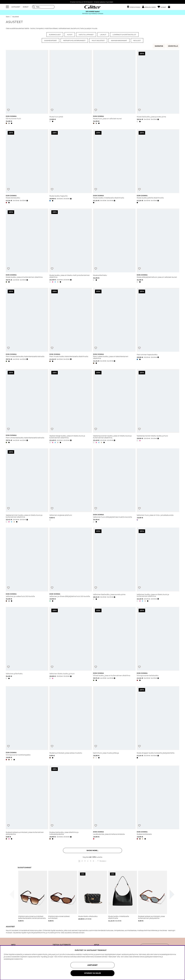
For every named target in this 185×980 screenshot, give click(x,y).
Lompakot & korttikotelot (124, 35)
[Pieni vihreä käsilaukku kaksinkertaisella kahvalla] (27, 407)
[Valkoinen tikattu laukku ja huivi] (71, 644)
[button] (150, 7)
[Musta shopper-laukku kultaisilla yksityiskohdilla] (158, 724)
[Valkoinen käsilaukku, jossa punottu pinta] (114, 565)
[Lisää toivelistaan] (8, 110)
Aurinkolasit (55, 35)
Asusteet (16, 17)
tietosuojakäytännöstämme (150, 957)
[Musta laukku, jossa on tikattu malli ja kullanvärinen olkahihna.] (71, 246)
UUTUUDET (16, 7)
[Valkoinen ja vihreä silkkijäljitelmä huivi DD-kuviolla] (71, 565)
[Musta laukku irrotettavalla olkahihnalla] (114, 167)
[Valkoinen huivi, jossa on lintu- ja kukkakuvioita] (158, 486)
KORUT (26, 7)
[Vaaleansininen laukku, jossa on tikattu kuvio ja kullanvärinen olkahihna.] (27, 486)
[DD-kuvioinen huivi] (27, 87)
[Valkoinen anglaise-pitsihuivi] (71, 486)
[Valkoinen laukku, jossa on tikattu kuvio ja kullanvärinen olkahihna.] (158, 565)
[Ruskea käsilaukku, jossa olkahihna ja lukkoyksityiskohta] (71, 803)
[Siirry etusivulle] (92, 7)
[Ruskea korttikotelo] (158, 803)
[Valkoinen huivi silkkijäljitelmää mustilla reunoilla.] (114, 486)
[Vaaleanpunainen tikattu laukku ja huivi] (158, 407)
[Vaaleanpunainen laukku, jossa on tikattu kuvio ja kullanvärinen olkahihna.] (114, 407)
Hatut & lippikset (86, 35)
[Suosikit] (163, 7)
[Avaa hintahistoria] (158, 119)
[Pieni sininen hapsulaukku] (158, 326)
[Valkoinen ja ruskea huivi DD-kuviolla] (27, 565)
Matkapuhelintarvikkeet (74, 40)
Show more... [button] (92, 850)
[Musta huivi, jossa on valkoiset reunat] (114, 87)
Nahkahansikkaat (119, 40)
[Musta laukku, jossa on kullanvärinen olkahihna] (27, 246)
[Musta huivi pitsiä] (71, 87)
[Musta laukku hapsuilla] (71, 167)
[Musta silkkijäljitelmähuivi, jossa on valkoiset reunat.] (158, 246)
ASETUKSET (92, 965)
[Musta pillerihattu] (114, 246)
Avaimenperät (50, 40)
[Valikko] (8, 7)
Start (8, 17)
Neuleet (137, 40)
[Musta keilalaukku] (27, 167)
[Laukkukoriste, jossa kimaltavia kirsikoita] (114, 803)
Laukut (103, 35)
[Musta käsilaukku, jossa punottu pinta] (158, 87)
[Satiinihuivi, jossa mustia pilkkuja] (114, 724)
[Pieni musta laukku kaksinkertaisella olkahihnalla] (71, 326)
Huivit (70, 35)
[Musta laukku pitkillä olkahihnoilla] (158, 167)
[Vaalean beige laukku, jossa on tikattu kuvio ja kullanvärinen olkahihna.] (71, 407)
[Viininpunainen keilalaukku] (158, 644)
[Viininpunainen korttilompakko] (27, 724)
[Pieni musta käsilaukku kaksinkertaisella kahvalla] (27, 326)
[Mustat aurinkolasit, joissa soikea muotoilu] (71, 724)
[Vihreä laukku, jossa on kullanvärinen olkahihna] (114, 644)
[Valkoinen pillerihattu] (27, 644)
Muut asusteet (98, 40)
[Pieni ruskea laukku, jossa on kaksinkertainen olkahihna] (114, 326)
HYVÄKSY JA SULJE (92, 973)
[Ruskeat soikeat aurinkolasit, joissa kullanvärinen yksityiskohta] (27, 803)
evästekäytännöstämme (13, 959)
